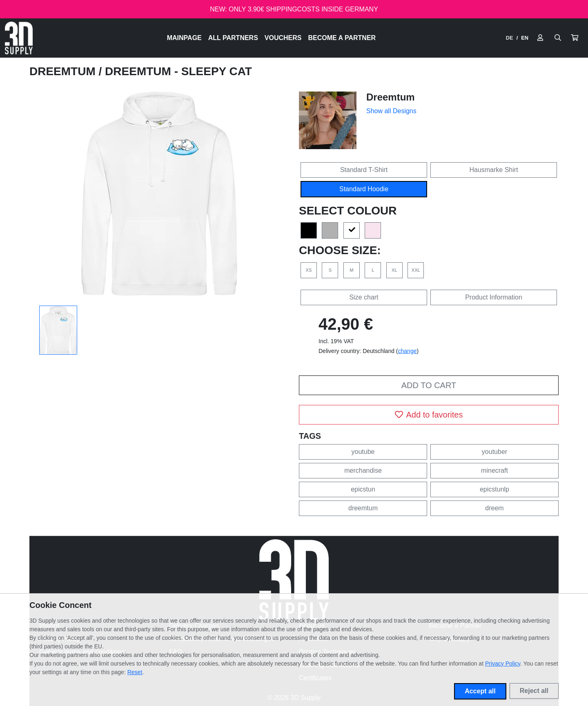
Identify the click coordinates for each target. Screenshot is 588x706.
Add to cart (429, 385)
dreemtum (363, 508)
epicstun (363, 489)
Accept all (480, 691)
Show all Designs (391, 111)
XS (309, 270)
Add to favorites (429, 415)
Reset (135, 672)
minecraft (494, 470)
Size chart (364, 297)
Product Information (494, 297)
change (408, 351)
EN (525, 38)
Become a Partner (342, 38)
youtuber (494, 452)
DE (510, 38)
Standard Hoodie (364, 189)
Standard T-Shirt (364, 170)
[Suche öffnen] (558, 38)
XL (394, 270)
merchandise (363, 470)
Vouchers (283, 38)
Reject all (534, 691)
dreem (494, 508)
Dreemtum (64, 71)
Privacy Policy (503, 664)
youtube (363, 452)
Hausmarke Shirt (493, 170)
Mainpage (184, 38)
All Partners (233, 38)
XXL (416, 270)
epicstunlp (494, 489)
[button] (575, 38)
